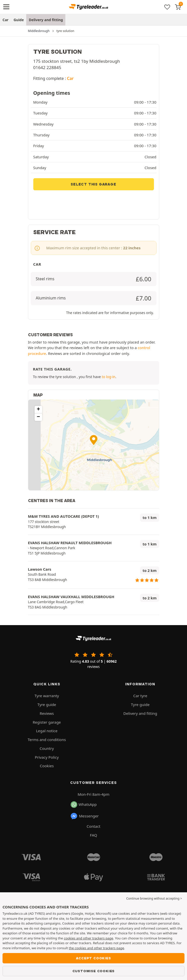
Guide (19, 20)
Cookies (47, 766)
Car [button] (70, 78)
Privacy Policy (47, 757)
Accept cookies (93, 958)
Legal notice (47, 731)
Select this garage (93, 184)
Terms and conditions (47, 740)
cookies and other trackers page (89, 938)
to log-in (109, 377)
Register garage (47, 722)
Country (47, 748)
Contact (93, 826)
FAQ (93, 835)
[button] (94, 440)
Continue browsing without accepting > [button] (154, 898)
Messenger (84, 816)
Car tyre (140, 696)
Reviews (47, 713)
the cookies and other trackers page (97, 948)
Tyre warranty (47, 696)
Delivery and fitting (46, 20)
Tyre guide (47, 705)
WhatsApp (84, 805)
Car (6, 20)
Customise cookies (94, 971)
